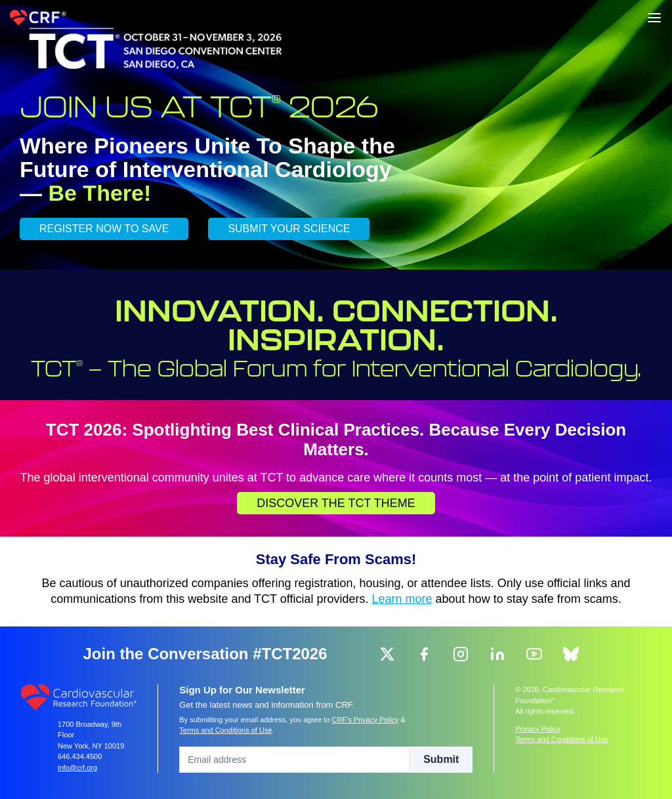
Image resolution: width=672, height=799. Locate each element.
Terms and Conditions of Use (225, 730)
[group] (387, 654)
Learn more (402, 599)
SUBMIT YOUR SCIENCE (289, 229)
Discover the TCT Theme (336, 503)
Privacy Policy (537, 729)
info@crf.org (77, 768)
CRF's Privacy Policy (366, 720)
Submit (441, 759)
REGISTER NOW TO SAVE (104, 229)
